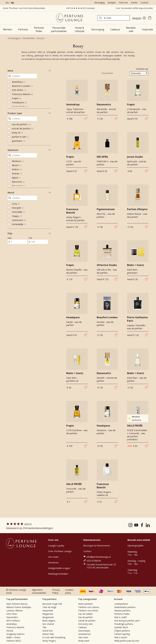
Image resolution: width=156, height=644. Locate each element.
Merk (29, 71)
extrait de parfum (22, 128)
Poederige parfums (124, 624)
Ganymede (48, 611)
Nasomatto (12, 617)
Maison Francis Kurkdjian (19, 607)
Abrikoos (18, 161)
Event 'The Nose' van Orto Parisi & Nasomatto (24, 8)
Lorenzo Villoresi (15, 611)
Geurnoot (29, 150)
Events (134, 3)
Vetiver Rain (48, 634)
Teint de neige (49, 607)
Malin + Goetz (13, 637)
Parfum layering (122, 634)
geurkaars (19, 141)
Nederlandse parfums (125, 607)
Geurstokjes (84, 631)
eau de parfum (21, 124)
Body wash (84, 641)
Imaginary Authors (15, 634)
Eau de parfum (86, 617)
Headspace (19, 102)
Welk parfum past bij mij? (127, 641)
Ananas (17, 173)
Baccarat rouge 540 (52, 604)
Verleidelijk (19, 224)
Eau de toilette (85, 614)
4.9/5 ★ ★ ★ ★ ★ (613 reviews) (80, 8)
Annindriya (19, 82)
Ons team (53, 557)
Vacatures (53, 562)
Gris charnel (48, 624)
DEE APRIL (19, 90)
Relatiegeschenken (58, 574)
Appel (16, 178)
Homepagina (14, 38)
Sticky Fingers (49, 641)
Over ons (123, 3)
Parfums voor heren (88, 611)
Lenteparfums (121, 604)
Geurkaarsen (85, 634)
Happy (17, 216)
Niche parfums (86, 604)
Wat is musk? (121, 637)
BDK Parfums (13, 621)
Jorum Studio (20, 106)
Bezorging (99, 3)
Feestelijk (18, 212)
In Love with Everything (54, 637)
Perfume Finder (122, 614)
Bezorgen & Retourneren (97, 545)
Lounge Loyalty (56, 545)
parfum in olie (20, 137)
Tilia (44, 627)
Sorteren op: (142, 69)
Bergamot (19, 186)
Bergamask (48, 617)
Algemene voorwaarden (39, 591)
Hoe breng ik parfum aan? (127, 621)
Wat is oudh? (121, 617)
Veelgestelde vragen (59, 568)
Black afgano (49, 621)
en (7, 3)
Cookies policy (69, 591)
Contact (144, 3)
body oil (17, 133)
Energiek (18, 208)
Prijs (29, 233)
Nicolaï (10, 631)
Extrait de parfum (87, 621)
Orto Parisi (12, 614)
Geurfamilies (29, 38)
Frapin (16, 98)
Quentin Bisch (121, 627)
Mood (29, 192)
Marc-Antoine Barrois (17, 604)
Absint (17, 165)
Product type (29, 113)
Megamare (48, 614)
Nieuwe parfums (122, 611)
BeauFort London (22, 86)
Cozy (16, 204)
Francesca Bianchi (22, 94)
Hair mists (83, 637)
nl (13, 3)
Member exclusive (135, 418)
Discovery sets (86, 624)
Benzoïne (18, 182)
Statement (19, 220)
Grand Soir (48, 631)
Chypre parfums (122, 631)
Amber (17, 169)
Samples (112, 3)
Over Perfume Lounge (60, 551)
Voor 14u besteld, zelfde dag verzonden (134, 8)
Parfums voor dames (89, 607)
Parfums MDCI (14, 641)
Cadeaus (83, 627)
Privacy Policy (56, 591)
